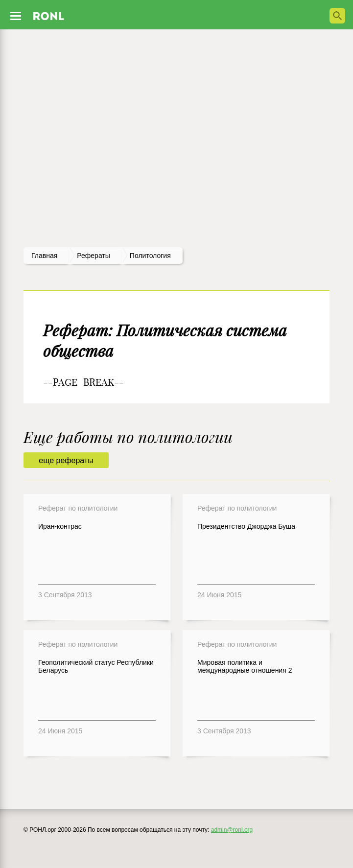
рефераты (94, 256)
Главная (44, 256)
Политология (150, 256)
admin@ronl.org (232, 830)
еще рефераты (66, 460)
